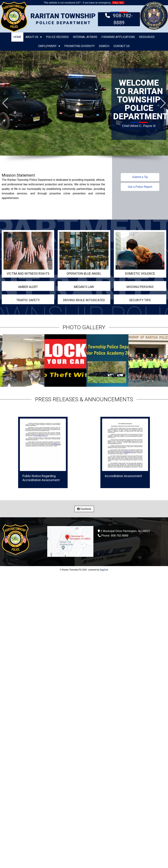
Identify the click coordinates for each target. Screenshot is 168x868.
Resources (147, 37)
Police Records (57, 37)
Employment (49, 46)
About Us (34, 37)
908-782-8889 (119, 19)
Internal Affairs (85, 37)
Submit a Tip (140, 177)
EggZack (104, 570)
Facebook (84, 509)
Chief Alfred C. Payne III (139, 125)
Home (17, 37)
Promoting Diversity (79, 46)
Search (104, 46)
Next (163, 103)
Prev (5, 103)
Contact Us (122, 46)
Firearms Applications (118, 37)
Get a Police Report (140, 187)
